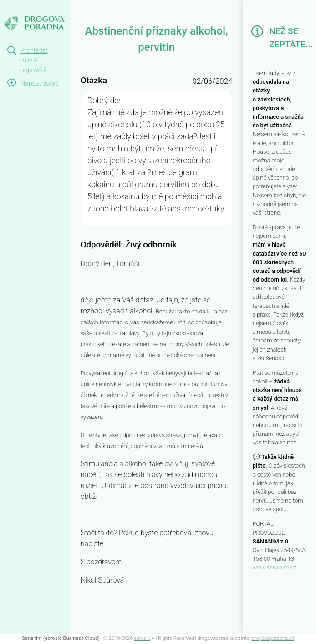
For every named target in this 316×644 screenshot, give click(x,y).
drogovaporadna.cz (273, 638)
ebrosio (142, 638)
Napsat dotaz (40, 83)
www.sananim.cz (274, 567)
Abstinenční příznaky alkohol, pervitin (29, 20)
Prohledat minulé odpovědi (34, 60)
